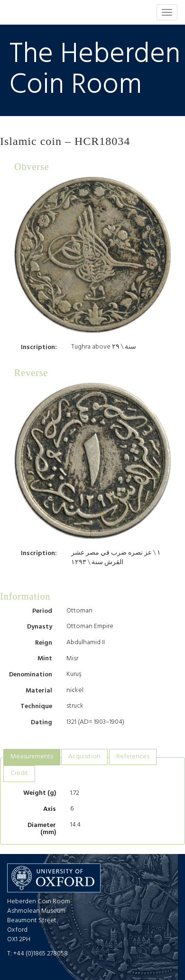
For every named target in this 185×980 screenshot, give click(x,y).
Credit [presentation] (19, 773)
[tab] (32, 757)
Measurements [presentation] (32, 757)
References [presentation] (133, 757)
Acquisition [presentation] (84, 757)
